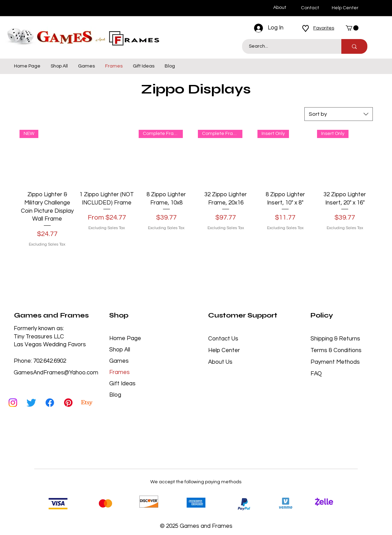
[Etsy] (87, 403)
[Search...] (288, 46)
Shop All (120, 350)
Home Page (125, 338)
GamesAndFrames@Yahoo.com (56, 373)
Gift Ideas (122, 384)
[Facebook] (50, 403)
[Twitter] (31, 403)
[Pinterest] (68, 403)
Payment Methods (336, 362)
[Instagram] (13, 403)
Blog (115, 395)
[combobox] (339, 114)
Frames (119, 372)
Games (119, 361)
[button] (352, 28)
